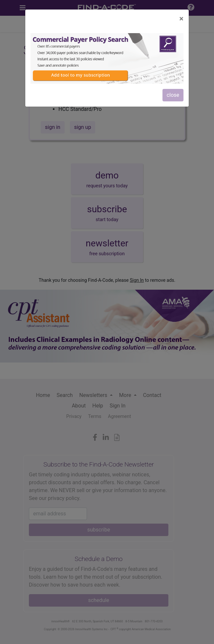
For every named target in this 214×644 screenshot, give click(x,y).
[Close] (181, 19)
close (173, 95)
